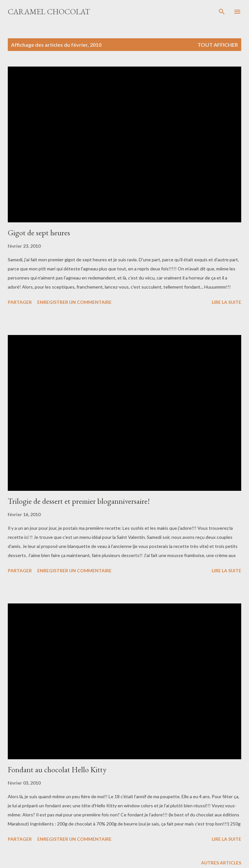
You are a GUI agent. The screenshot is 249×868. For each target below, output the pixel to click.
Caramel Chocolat (49, 12)
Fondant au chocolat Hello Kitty (57, 769)
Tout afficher (218, 45)
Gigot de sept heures (39, 233)
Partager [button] (20, 302)
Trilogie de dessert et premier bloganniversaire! (79, 501)
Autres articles (221, 863)
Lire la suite (226, 302)
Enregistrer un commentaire (74, 302)
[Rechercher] (222, 12)
